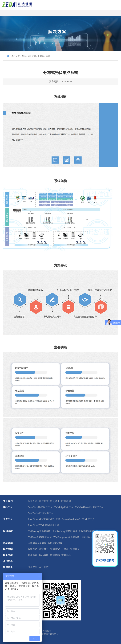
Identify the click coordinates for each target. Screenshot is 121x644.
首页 (24, 56)
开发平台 (8, 519)
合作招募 (8, 561)
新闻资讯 (8, 567)
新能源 (41, 56)
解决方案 (32, 56)
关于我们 (8, 501)
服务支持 (8, 555)
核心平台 (8, 507)
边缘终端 (8, 543)
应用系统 (8, 531)
